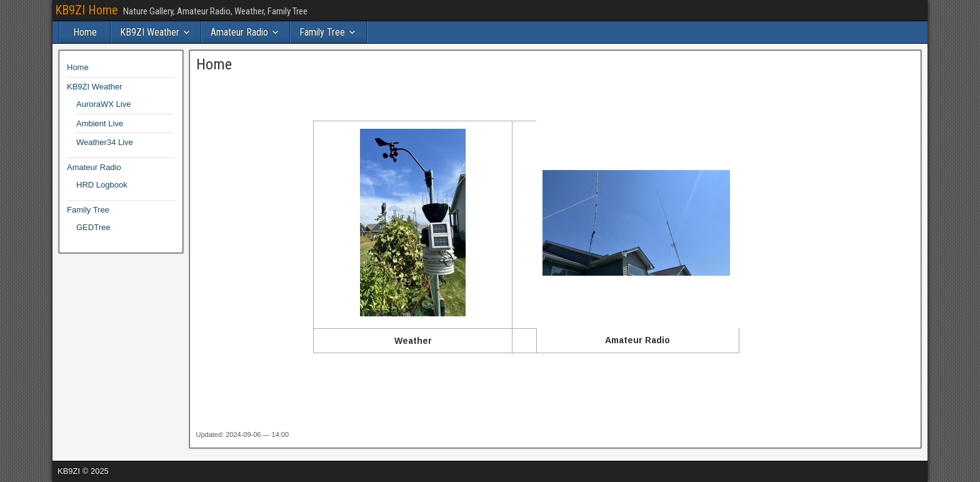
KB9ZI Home (87, 10)
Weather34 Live (105, 142)
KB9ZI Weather (150, 32)
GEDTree (93, 227)
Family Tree (322, 32)
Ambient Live (100, 123)
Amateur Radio (239, 32)
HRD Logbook (102, 185)
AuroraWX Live (103, 104)
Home (85, 32)
